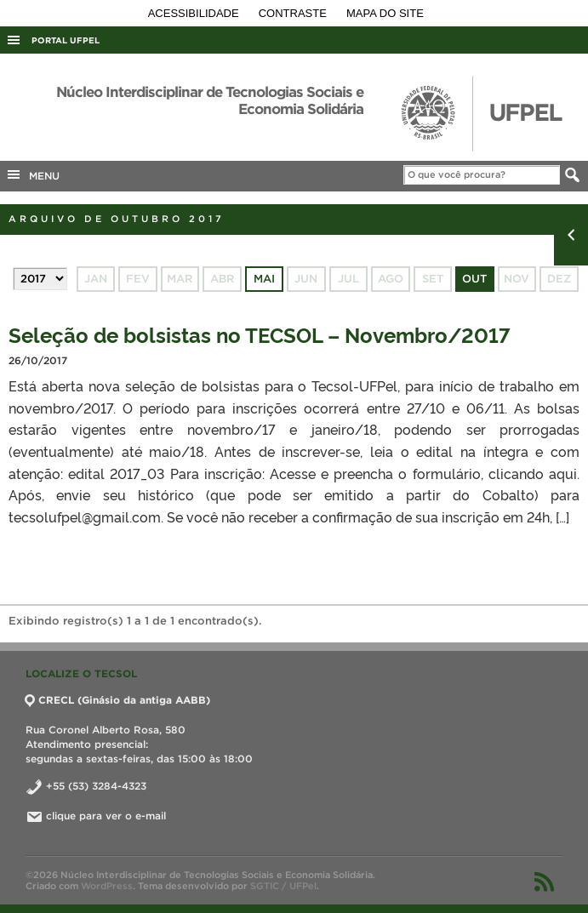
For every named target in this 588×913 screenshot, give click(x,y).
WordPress (107, 886)
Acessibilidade (195, 13)
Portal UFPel (66, 40)
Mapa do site (385, 13)
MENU (32, 174)
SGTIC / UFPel (283, 886)
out (474, 279)
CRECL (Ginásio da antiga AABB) (118, 700)
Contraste (294, 13)
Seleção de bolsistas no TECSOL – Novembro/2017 (260, 334)
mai (264, 279)
